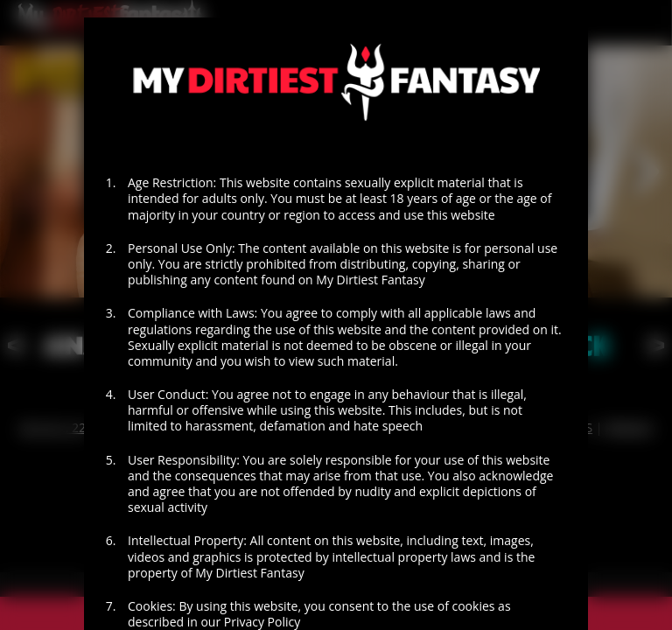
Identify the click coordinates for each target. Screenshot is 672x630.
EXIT (219, 567)
